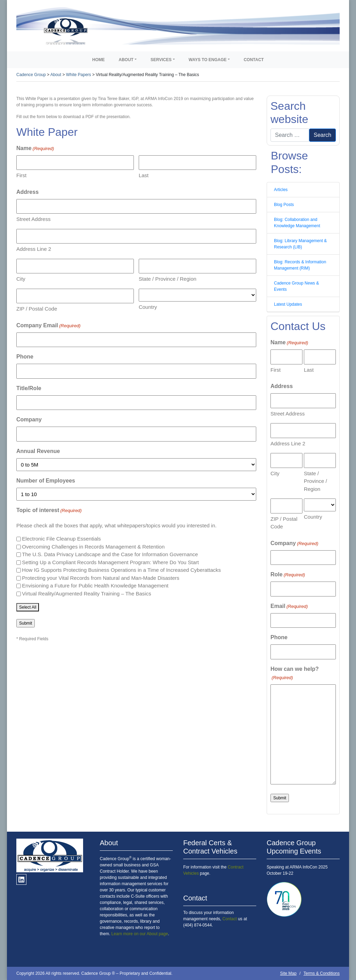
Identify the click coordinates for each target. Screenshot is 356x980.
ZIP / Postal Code (37, 309)
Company (29, 419)
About (126, 60)
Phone (25, 357)
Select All (28, 607)
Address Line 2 (34, 249)
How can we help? (295, 674)
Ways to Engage (208, 60)
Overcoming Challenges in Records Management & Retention (93, 547)
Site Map (288, 973)
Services (161, 60)
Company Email (48, 326)
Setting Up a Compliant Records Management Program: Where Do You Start (110, 562)
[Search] (290, 135)
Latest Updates (288, 304)
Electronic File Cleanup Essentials (61, 539)
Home (98, 60)
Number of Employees (46, 481)
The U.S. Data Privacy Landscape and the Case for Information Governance (110, 554)
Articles (281, 190)
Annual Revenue (38, 451)
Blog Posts (284, 205)
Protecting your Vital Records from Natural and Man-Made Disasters (100, 578)
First (21, 175)
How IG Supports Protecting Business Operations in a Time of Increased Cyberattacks (121, 570)
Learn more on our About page (140, 934)
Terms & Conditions (322, 973)
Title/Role (29, 388)
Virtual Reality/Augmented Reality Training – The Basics (86, 594)
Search (322, 135)
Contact (254, 60)
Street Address (33, 219)
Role (288, 575)
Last (144, 175)
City (21, 279)
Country (148, 307)
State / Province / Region (168, 279)
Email (289, 607)
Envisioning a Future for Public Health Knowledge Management (95, 586)
